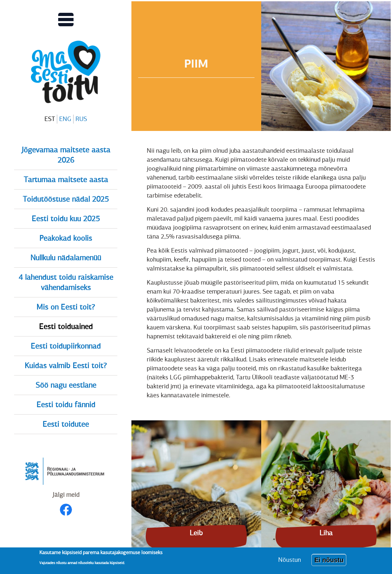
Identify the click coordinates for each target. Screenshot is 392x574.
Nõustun (290, 561)
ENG (65, 119)
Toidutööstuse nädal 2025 (66, 199)
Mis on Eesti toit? (66, 307)
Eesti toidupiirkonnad (66, 346)
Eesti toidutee (66, 424)
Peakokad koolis (66, 238)
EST (50, 119)
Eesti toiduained (66, 327)
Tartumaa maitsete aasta (66, 180)
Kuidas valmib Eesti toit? (66, 366)
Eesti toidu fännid (66, 405)
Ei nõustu (329, 562)
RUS (81, 119)
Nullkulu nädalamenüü (66, 258)
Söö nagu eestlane (66, 385)
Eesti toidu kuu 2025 (66, 219)
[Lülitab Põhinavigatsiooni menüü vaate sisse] (66, 20)
